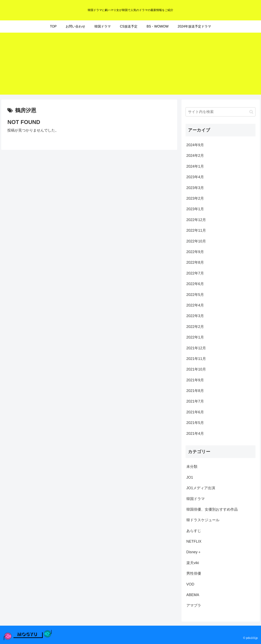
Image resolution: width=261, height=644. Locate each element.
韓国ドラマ (196, 499)
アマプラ (194, 605)
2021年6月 (195, 412)
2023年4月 (195, 177)
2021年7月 (195, 401)
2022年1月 (195, 337)
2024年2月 (195, 156)
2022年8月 (195, 262)
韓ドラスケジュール (203, 520)
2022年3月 (195, 316)
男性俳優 (194, 573)
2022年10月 (196, 241)
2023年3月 (195, 188)
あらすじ (194, 531)
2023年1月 (195, 209)
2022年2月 (195, 327)
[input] (221, 112)
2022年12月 (196, 220)
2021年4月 (195, 434)
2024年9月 (195, 145)
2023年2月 (195, 198)
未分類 (192, 467)
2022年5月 (195, 295)
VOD (190, 584)
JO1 (190, 477)
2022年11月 (196, 230)
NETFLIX (194, 541)
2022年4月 (195, 305)
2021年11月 (196, 359)
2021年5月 (195, 423)
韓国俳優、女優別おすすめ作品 (212, 509)
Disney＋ (194, 552)
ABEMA (193, 595)
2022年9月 (195, 252)
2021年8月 (195, 391)
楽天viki (193, 563)
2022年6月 (195, 284)
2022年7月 (195, 273)
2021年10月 (196, 369)
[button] (251, 112)
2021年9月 (195, 380)
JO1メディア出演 (201, 488)
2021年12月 (196, 348)
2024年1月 (195, 166)
